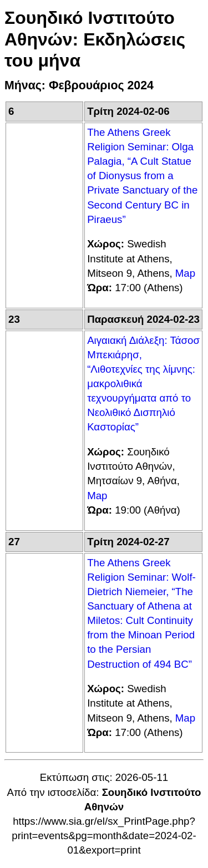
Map (185, 273)
